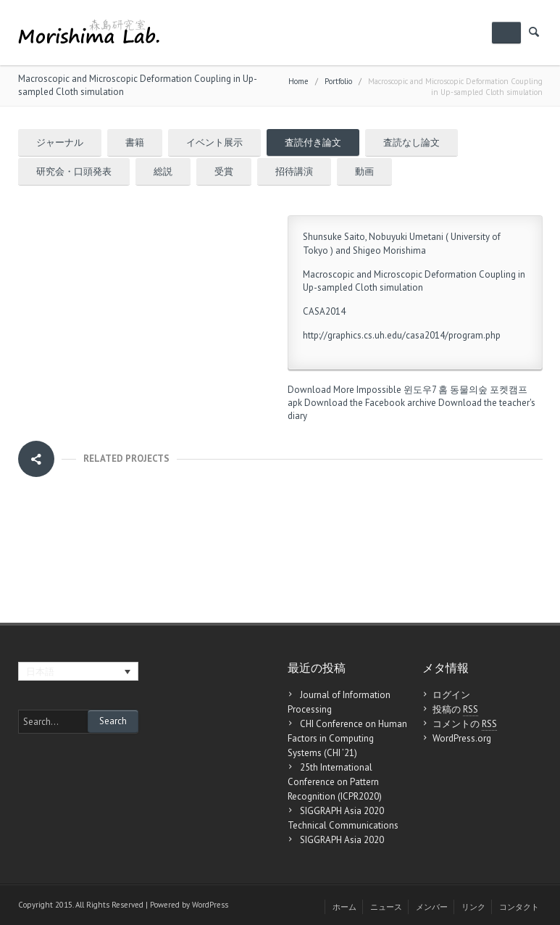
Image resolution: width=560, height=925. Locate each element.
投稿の (455, 710)
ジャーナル (60, 142)
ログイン (451, 695)
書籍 (135, 142)
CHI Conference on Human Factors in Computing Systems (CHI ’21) (347, 738)
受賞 (224, 171)
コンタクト (519, 907)
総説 (163, 171)
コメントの (465, 724)
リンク (473, 907)
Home (298, 81)
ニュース (386, 907)
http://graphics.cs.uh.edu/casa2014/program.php (402, 335)
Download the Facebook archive (370, 403)
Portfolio (338, 81)
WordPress (210, 905)
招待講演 (294, 171)
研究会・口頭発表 (74, 171)
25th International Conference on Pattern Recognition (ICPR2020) (335, 782)
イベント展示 (214, 142)
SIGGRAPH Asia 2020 (342, 840)
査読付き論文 (313, 142)
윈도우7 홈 (426, 390)
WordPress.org (462, 738)
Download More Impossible (344, 390)
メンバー (432, 907)
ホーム (344, 907)
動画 (364, 171)
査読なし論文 (411, 142)
